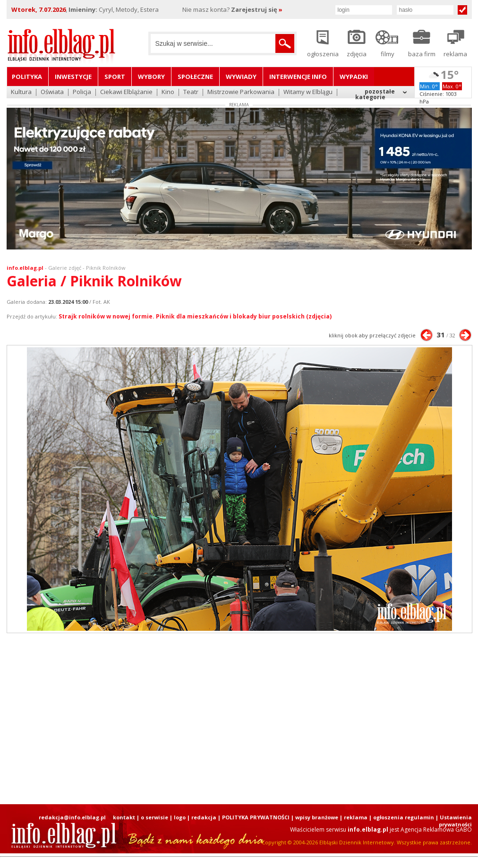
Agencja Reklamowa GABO (436, 829)
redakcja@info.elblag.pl (72, 817)
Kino (168, 92)
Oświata (52, 92)
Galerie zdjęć (65, 268)
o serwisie (154, 817)
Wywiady (241, 77)
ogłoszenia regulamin (404, 817)
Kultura (21, 92)
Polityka (27, 77)
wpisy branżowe (317, 817)
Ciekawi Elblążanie (126, 92)
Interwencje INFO (298, 77)
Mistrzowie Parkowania (241, 92)
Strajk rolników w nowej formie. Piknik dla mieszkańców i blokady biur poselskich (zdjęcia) (195, 316)
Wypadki (354, 77)
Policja (82, 92)
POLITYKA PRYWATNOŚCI (256, 817)
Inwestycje (73, 77)
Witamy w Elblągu (308, 92)
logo (180, 817)
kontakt (124, 817)
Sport (115, 77)
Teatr (191, 92)
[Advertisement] (212, 719)
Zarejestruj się (257, 9)
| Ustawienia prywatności (454, 821)
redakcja (204, 817)
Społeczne (195, 77)
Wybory (151, 77)
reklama (356, 817)
